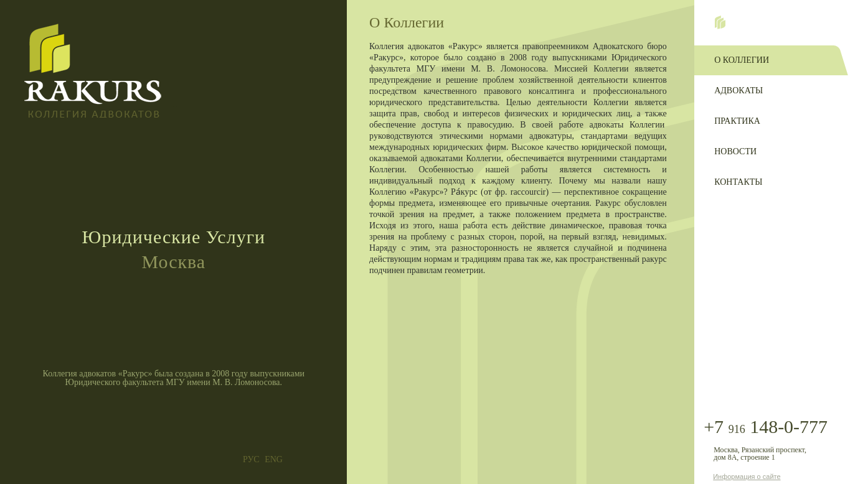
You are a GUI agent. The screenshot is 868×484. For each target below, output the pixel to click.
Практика (737, 121)
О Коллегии (742, 60)
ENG (274, 460)
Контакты (738, 182)
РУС (251, 460)
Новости (735, 151)
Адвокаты (738, 91)
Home (720, 22)
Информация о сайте (747, 477)
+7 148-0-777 (766, 427)
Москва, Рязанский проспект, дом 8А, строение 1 (760, 454)
